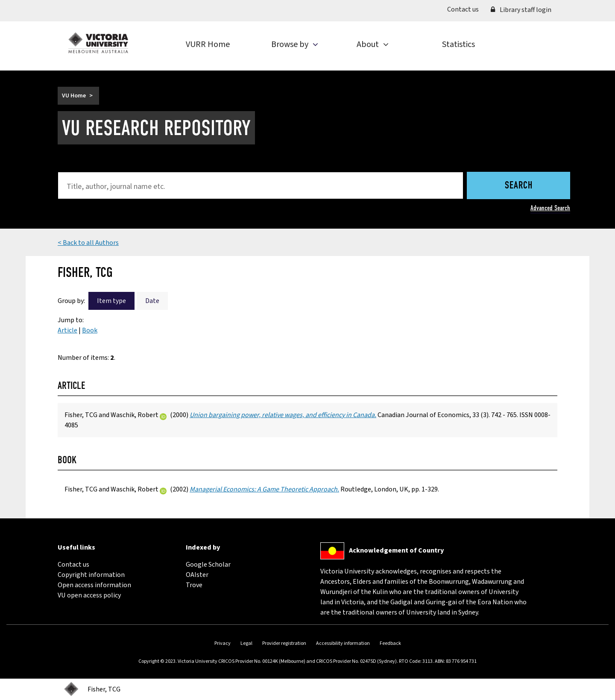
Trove (194, 585)
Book (90, 330)
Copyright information (91, 575)
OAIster (197, 575)
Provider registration (284, 643)
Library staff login (521, 10)
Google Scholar (208, 565)
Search (519, 186)
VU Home (74, 96)
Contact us (466, 9)
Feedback (390, 643)
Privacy (223, 643)
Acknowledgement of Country (396, 550)
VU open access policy (89, 595)
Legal (246, 643)
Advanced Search (550, 208)
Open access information (94, 585)
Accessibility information (343, 643)
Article (67, 330)
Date (152, 301)
